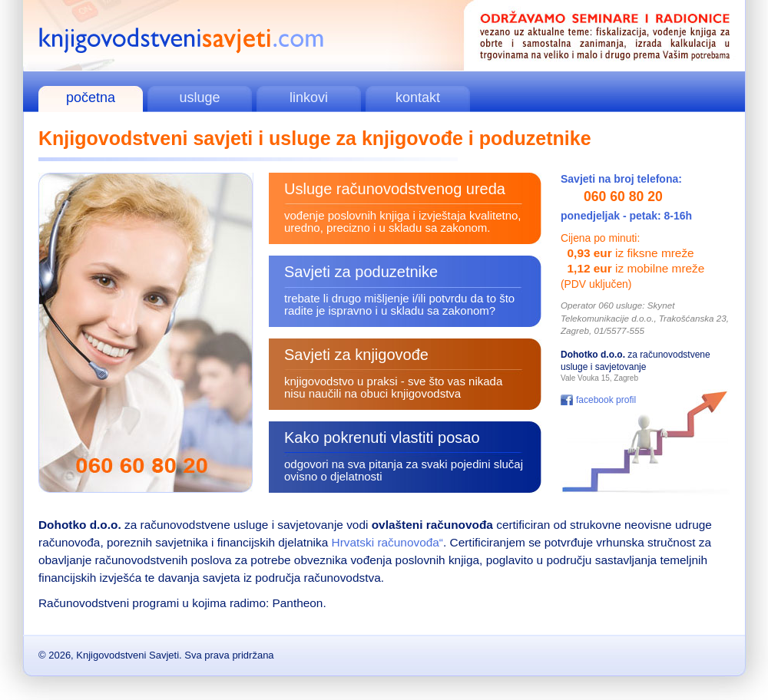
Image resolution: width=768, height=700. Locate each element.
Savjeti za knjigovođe (356, 355)
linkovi (309, 97)
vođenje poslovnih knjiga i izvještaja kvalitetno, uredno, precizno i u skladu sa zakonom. (403, 221)
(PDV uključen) (596, 284)
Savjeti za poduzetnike (361, 272)
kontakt (418, 97)
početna (91, 97)
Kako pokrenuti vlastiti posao (382, 438)
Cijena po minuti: (600, 238)
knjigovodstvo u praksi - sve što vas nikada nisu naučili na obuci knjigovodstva (393, 387)
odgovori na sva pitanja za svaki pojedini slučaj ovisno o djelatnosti (404, 470)
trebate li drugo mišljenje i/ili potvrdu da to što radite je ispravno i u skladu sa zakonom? (399, 304)
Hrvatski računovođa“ (387, 542)
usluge (199, 97)
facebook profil (606, 400)
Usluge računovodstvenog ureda (395, 189)
